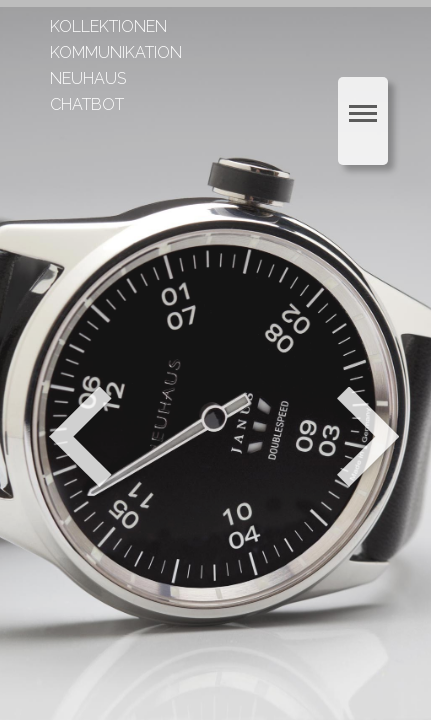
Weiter (370, 437)
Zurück (80, 437)
